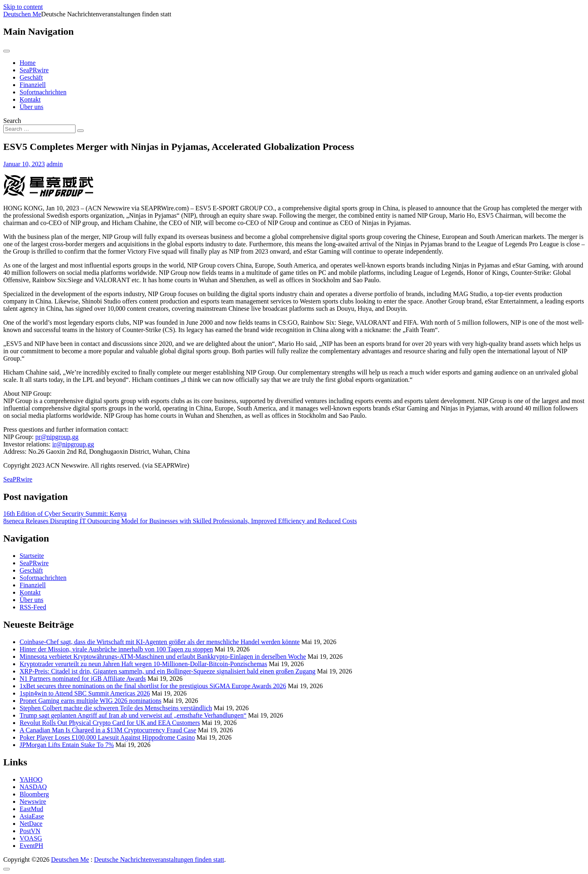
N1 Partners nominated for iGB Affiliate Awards (83, 679)
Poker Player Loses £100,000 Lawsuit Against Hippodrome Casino (107, 737)
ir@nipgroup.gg (73, 444)
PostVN (30, 831)
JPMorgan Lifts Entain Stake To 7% (67, 745)
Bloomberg (34, 794)
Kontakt (30, 99)
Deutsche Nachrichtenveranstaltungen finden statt (159, 860)
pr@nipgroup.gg (57, 437)
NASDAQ (33, 787)
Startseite (32, 556)
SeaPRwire (34, 70)
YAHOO (31, 779)
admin (55, 164)
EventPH (31, 846)
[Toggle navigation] (7, 51)
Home (28, 63)
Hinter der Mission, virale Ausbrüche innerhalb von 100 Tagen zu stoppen (116, 649)
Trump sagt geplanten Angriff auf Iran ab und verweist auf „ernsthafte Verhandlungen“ (133, 715)
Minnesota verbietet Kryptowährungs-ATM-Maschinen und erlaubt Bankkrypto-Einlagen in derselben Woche (163, 657)
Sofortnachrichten (43, 92)
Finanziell (33, 85)
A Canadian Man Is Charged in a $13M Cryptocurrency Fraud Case (108, 730)
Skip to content (23, 7)
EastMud (31, 809)
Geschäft (31, 77)
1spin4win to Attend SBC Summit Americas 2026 (85, 693)
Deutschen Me (22, 14)
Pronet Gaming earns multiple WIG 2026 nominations (90, 701)
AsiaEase (32, 816)
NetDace (31, 824)
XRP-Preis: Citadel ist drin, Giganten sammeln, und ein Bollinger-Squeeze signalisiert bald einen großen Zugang (167, 671)
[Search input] (39, 129)
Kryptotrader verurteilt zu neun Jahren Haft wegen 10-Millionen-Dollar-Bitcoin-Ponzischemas (143, 664)
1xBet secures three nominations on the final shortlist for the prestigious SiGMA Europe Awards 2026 (153, 686)
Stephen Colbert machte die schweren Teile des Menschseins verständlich (116, 708)
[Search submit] (80, 131)
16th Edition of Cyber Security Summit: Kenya (65, 514)
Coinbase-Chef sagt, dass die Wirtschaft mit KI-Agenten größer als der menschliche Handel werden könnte (160, 642)
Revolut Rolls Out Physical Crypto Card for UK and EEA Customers (110, 723)
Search (12, 121)
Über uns (31, 107)
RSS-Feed (33, 607)
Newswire (33, 802)
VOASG (31, 838)
